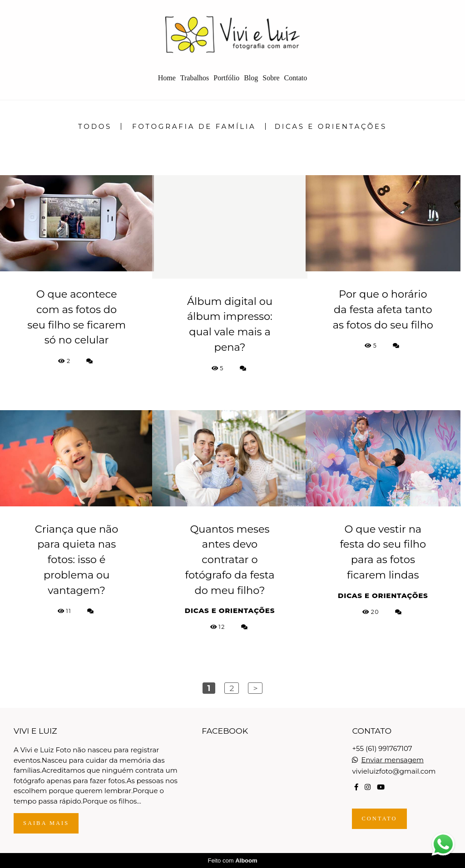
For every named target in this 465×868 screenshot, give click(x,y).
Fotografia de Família (194, 126)
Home (167, 78)
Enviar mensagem (392, 760)
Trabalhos (195, 78)
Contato (296, 78)
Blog (251, 78)
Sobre (271, 78)
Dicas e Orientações (331, 126)
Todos (95, 126)
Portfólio (226, 78)
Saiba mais (46, 823)
